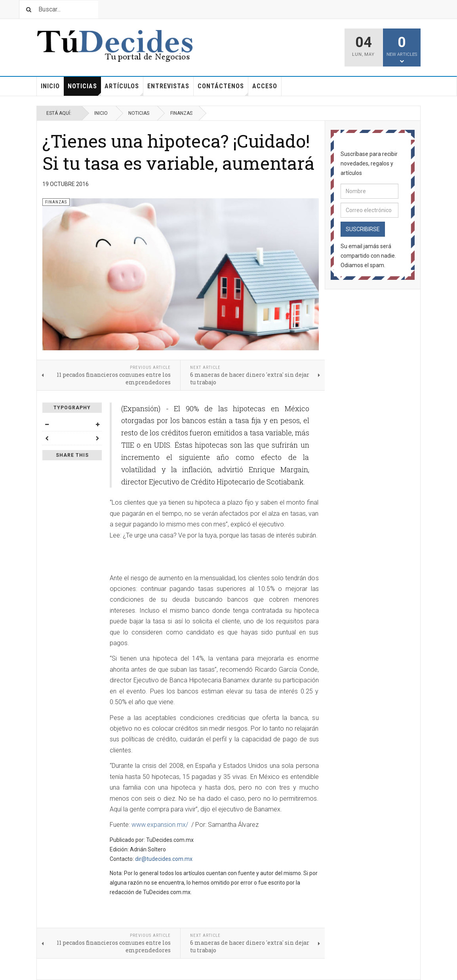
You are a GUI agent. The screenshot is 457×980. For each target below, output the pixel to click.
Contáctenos (223, 89)
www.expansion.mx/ (160, 825)
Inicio (50, 86)
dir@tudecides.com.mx (164, 859)
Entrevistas (168, 86)
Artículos (124, 89)
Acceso (265, 86)
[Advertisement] (202, 557)
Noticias (84, 89)
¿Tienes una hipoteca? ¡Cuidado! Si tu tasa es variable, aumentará (178, 152)
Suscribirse (363, 229)
